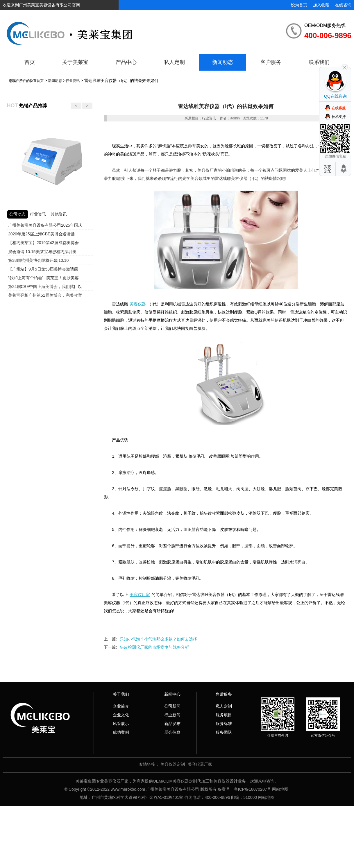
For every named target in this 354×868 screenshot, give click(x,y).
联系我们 (319, 62)
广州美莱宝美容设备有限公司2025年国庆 (45, 225)
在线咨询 (343, 5)
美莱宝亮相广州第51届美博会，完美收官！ (47, 295)
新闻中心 (172, 694)
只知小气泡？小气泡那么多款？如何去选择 (158, 639)
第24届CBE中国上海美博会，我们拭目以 (45, 287)
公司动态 (17, 214)
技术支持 (339, 117)
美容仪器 (138, 304)
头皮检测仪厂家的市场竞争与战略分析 (154, 647)
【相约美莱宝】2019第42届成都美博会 (43, 243)
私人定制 (174, 62)
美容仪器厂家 (200, 764)
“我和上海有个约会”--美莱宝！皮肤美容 (43, 278)
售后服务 (224, 694)
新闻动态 (223, 62)
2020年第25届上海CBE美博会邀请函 (42, 234)
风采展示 (121, 724)
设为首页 (299, 5)
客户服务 (271, 62)
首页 (30, 62)
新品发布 (172, 724)
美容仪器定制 (173, 764)
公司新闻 (172, 706)
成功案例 (121, 732)
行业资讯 (73, 81)
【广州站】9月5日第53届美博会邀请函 (43, 269)
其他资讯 (59, 214)
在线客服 (339, 108)
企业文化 (121, 715)
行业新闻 (172, 715)
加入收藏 (321, 5)
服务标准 (224, 724)
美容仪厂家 (140, 595)
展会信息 (172, 732)
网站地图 (280, 789)
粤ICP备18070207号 (253, 789)
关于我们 (121, 694)
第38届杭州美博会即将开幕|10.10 (38, 260)
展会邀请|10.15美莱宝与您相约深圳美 (42, 252)
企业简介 (121, 706)
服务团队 (224, 732)
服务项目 (224, 715)
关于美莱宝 (75, 62)
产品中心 (126, 62)
